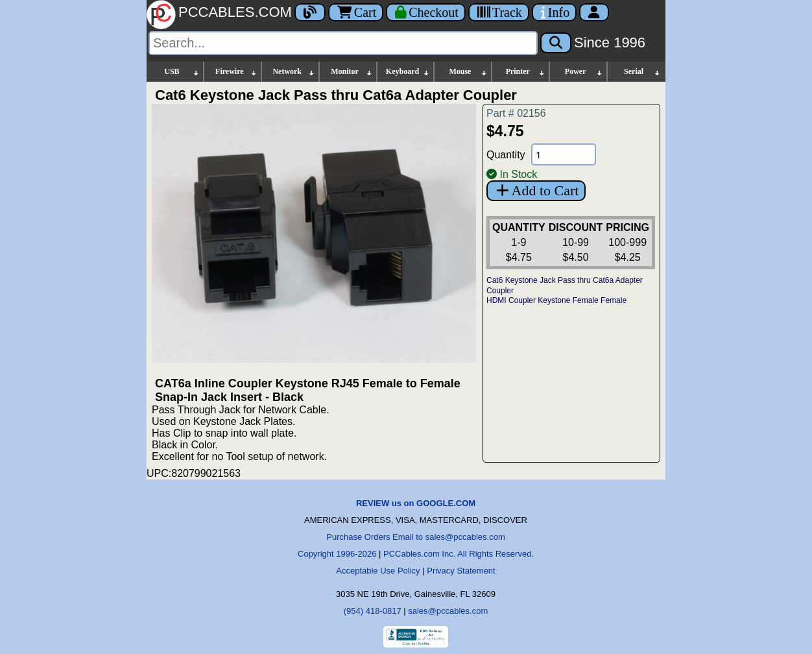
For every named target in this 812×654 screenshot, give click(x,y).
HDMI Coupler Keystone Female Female (556, 300)
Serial (642, 72)
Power (584, 72)
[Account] (594, 12)
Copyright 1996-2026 (337, 554)
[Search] (343, 43)
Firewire (236, 72)
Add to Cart (536, 190)
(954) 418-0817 (373, 611)
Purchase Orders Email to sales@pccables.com (415, 537)
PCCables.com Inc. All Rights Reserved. (459, 554)
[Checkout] (426, 12)
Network (293, 72)
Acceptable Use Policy (378, 571)
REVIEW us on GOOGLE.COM (416, 503)
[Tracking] (499, 12)
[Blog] (310, 12)
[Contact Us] (554, 12)
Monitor (352, 72)
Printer (526, 72)
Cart (356, 12)
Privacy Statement (461, 571)
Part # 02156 (516, 113)
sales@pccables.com (448, 611)
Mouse (468, 72)
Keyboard (408, 72)
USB (182, 72)
